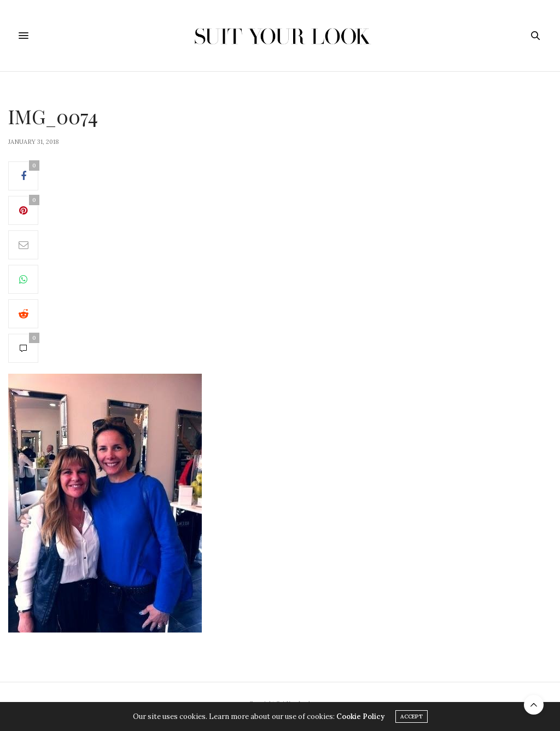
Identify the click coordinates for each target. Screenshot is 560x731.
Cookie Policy (360, 717)
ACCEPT (412, 717)
